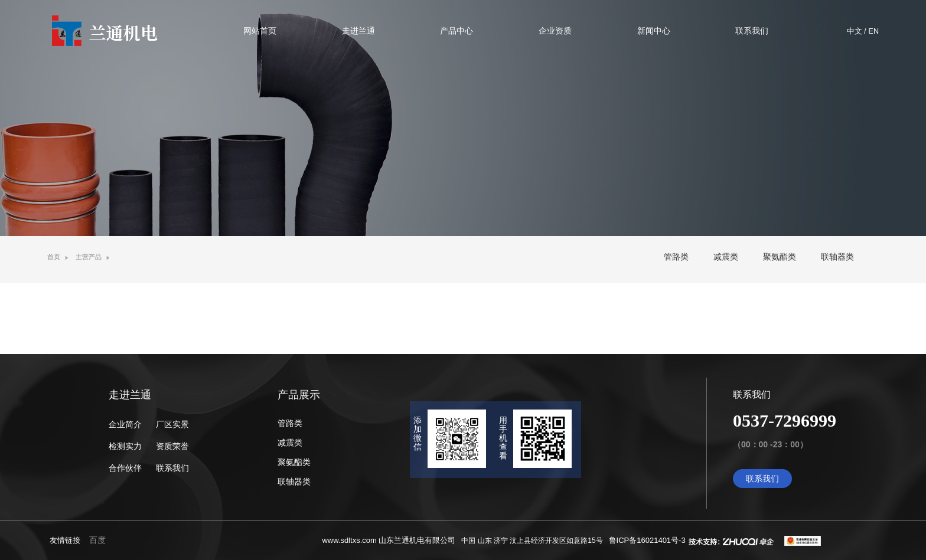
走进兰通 (130, 395)
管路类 (676, 257)
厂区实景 (172, 424)
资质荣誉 (172, 446)
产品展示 (299, 395)
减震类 (726, 257)
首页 (54, 257)
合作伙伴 (125, 468)
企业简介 (125, 424)
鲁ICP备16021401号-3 (647, 540)
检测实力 (125, 446)
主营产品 (89, 257)
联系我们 (172, 468)
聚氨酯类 (780, 257)
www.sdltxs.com (349, 540)
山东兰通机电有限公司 (417, 540)
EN (873, 31)
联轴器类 (837, 257)
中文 (855, 31)
